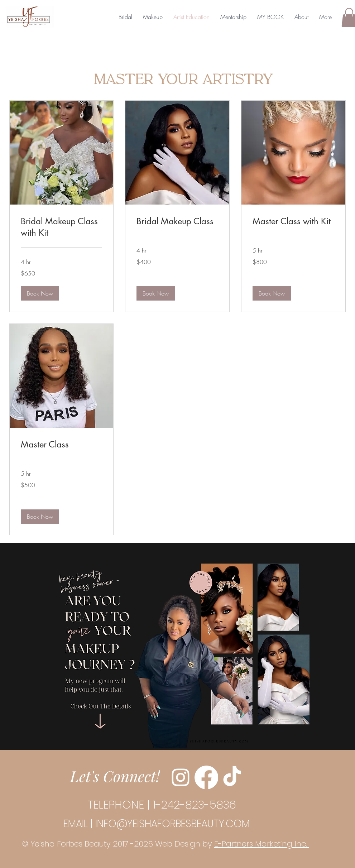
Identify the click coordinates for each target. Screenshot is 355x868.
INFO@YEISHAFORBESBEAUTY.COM (172, 824)
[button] (40, 293)
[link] (62, 227)
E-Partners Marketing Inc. (262, 844)
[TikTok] (232, 777)
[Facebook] (206, 777)
